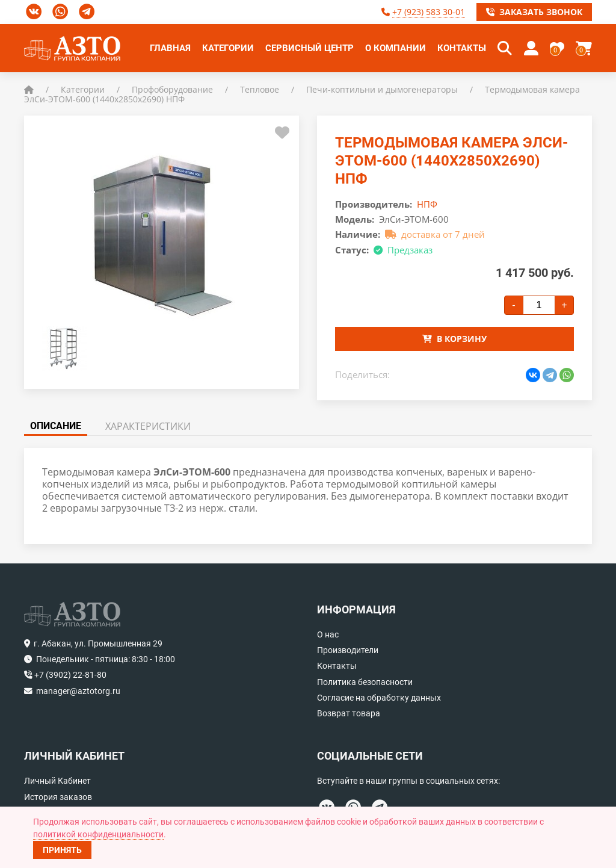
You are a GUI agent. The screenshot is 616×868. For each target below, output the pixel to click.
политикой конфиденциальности (98, 834)
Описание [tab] (56, 426)
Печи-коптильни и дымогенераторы (382, 89)
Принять (62, 850)
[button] (505, 48)
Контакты (462, 48)
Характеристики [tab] (148, 426)
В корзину (454, 339)
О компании (396, 48)
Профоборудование (172, 89)
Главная (170, 48)
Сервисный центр (310, 48)
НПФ (427, 204)
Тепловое (260, 89)
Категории (228, 48)
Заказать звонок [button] (534, 12)
